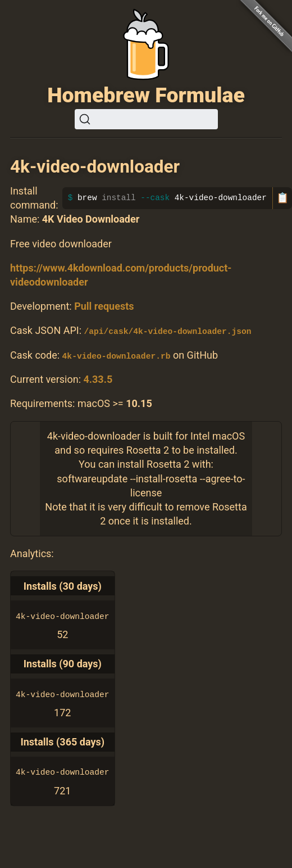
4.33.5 (98, 379)
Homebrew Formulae (146, 95)
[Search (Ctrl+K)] (146, 119)
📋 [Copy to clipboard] (282, 198)
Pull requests (104, 306)
